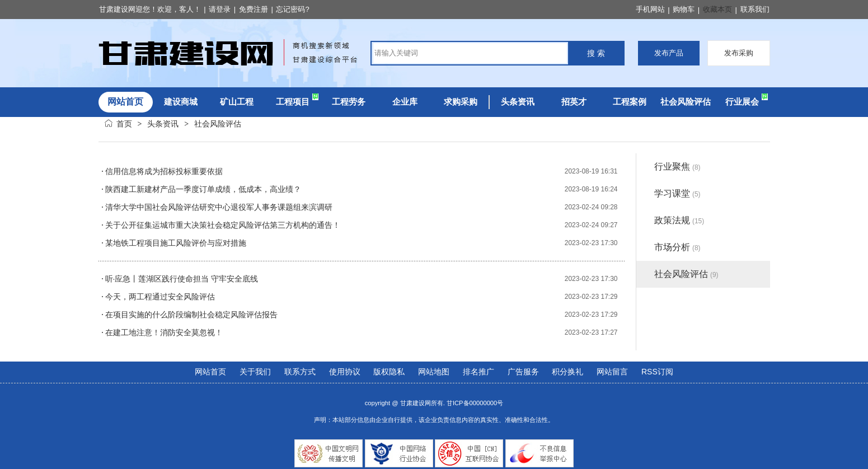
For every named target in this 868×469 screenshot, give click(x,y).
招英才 (574, 102)
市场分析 (677, 247)
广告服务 (523, 372)
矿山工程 (237, 102)
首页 (124, 124)
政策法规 (679, 220)
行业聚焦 (677, 167)
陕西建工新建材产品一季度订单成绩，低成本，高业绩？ (203, 189)
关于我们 (255, 372)
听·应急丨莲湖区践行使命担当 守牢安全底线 (182, 279)
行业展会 (742, 102)
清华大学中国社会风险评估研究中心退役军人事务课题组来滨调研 (219, 207)
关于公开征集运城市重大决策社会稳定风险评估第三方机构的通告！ (223, 225)
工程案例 (630, 102)
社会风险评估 (686, 102)
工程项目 (293, 102)
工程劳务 (349, 102)
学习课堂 (677, 193)
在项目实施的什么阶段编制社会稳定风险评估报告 (191, 315)
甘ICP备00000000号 (475, 403)
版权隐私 (389, 372)
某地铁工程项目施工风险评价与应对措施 (176, 243)
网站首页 (210, 372)
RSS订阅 (657, 372)
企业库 (405, 102)
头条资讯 (518, 102)
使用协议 (345, 372)
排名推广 (478, 372)
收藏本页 (717, 9)
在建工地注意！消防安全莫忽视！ (164, 332)
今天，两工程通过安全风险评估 (160, 297)
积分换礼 (567, 372)
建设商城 (181, 102)
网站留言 (612, 372)
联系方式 (300, 372)
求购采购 (461, 102)
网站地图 (434, 372)
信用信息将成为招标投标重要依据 (164, 171)
